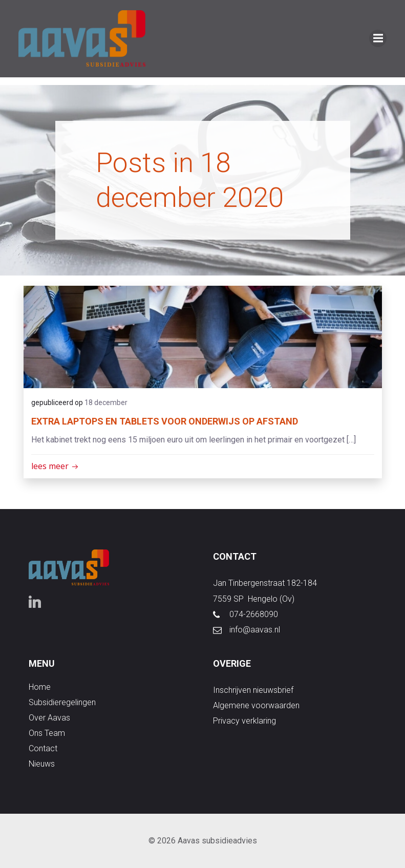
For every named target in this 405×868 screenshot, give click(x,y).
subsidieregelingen (62, 703)
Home (40, 687)
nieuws (42, 764)
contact (43, 749)
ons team (47, 734)
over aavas (49, 718)
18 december (106, 403)
